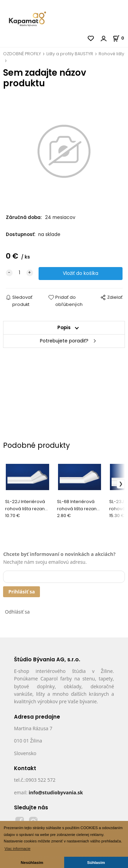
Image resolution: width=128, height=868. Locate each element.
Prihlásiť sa (22, 592)
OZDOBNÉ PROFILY (22, 54)
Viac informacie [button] (17, 849)
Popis (64, 328)
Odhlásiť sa (17, 612)
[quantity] (19, 273)
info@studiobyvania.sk (56, 792)
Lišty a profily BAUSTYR (70, 54)
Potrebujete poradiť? (64, 341)
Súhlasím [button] (96, 862)
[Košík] (120, 38)
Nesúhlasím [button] (32, 862)
